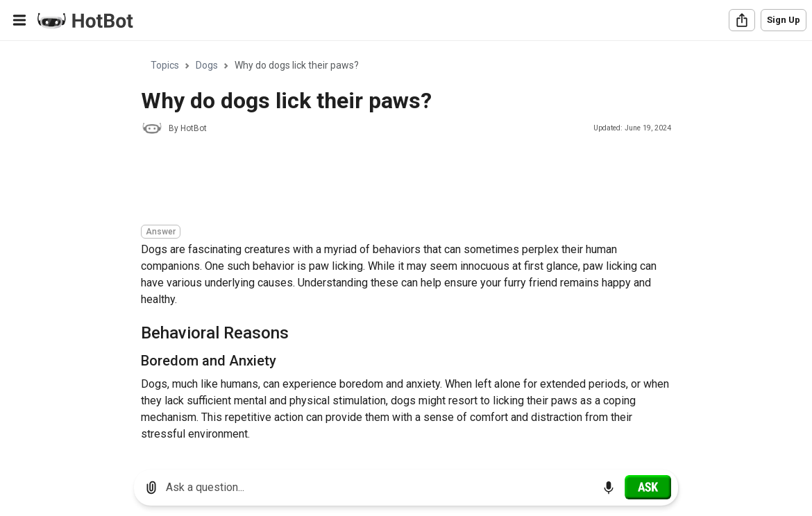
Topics (165, 65)
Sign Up (784, 20)
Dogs (207, 65)
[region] (406, 250)
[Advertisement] (394, 182)
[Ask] (648, 487)
